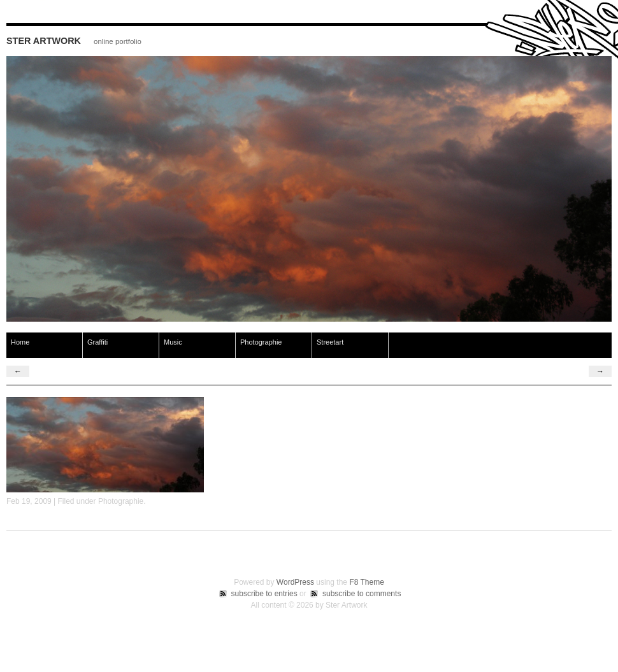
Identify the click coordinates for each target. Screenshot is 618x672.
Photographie (261, 342)
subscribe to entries (264, 594)
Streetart (330, 342)
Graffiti (97, 342)
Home (20, 342)
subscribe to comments (362, 594)
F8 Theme (366, 582)
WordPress (295, 582)
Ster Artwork (44, 41)
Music (173, 342)
